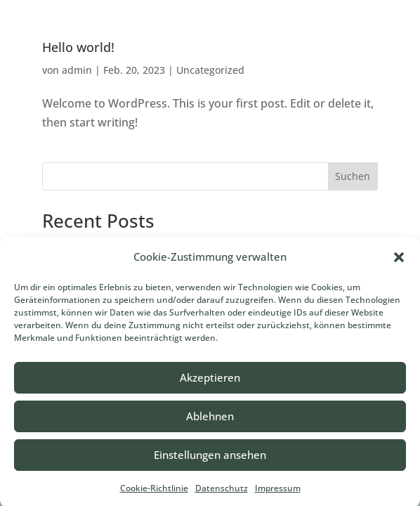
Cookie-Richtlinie (154, 492)
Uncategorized (210, 70)
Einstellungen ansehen (210, 459)
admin (77, 70)
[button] (399, 261)
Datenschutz (222, 492)
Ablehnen (210, 420)
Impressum (278, 492)
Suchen (353, 176)
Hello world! (78, 47)
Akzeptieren (210, 382)
